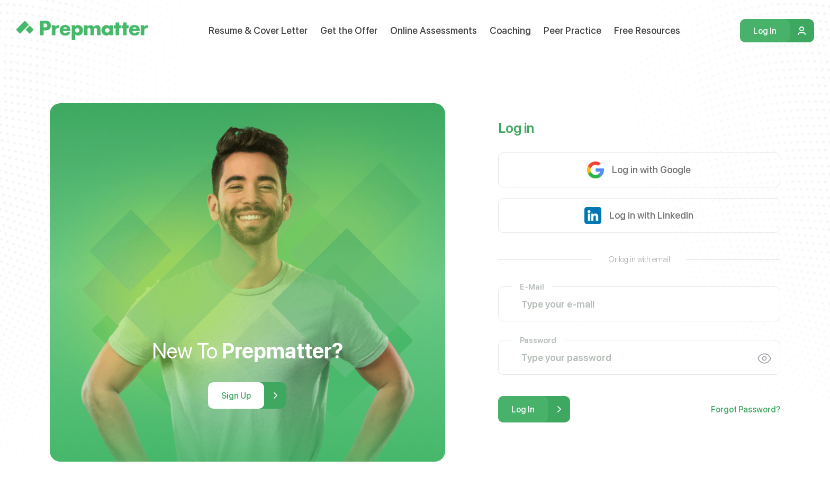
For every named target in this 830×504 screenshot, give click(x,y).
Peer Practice (572, 30)
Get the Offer (349, 30)
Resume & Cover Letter (258, 30)
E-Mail (532, 286)
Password (538, 340)
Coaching (510, 30)
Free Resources (647, 30)
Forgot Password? (746, 409)
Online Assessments (434, 30)
